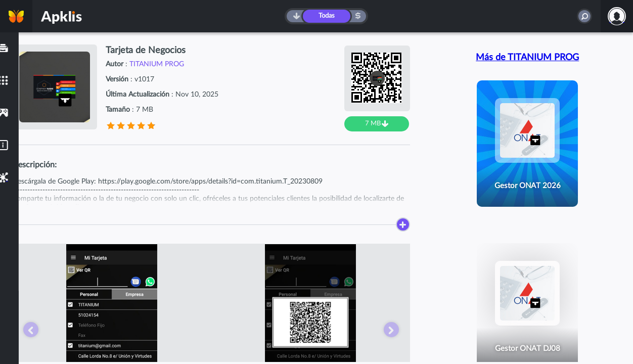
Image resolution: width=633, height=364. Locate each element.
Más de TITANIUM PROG (527, 58)
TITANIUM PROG (157, 64)
